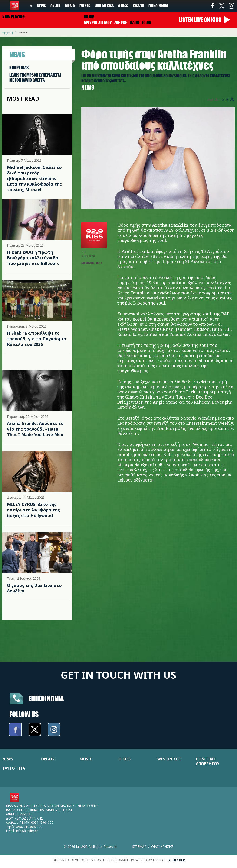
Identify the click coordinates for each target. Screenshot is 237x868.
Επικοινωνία (158, 6)
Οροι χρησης (162, 847)
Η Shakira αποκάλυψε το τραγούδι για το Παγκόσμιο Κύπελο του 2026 (37, 339)
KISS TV (138, 6)
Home (31, 6)
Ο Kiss (123, 6)
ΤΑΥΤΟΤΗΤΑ (14, 768)
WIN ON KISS (169, 759)
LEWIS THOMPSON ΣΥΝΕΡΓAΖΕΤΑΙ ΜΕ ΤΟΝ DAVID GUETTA (35, 77)
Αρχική (8, 32)
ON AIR (48, 759)
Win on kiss (104, 6)
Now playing (13, 17)
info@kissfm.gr (27, 831)
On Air (55, 6)
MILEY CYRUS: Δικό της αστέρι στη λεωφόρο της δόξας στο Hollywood (33, 510)
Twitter (222, 6)
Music (70, 6)
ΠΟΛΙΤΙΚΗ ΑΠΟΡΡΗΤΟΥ (208, 761)
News (41, 6)
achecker (177, 860)
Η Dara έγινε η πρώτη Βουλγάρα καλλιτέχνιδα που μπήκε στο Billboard (33, 258)
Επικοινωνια (46, 698)
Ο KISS (125, 759)
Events (85, 6)
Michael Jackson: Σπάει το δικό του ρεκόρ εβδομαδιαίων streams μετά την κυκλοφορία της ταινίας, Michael (34, 178)
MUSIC (86, 759)
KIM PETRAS (19, 68)
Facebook (213, 6)
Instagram (231, 6)
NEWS (8, 759)
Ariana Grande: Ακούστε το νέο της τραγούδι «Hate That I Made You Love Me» (35, 429)
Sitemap (139, 847)
